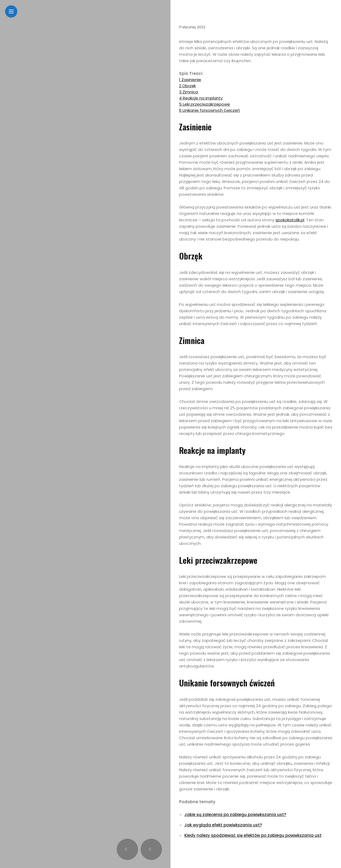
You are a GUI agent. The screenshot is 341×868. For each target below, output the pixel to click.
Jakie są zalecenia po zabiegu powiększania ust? (235, 815)
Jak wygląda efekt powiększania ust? (223, 825)
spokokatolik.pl (290, 220)
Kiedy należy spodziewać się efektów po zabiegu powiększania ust (253, 835)
